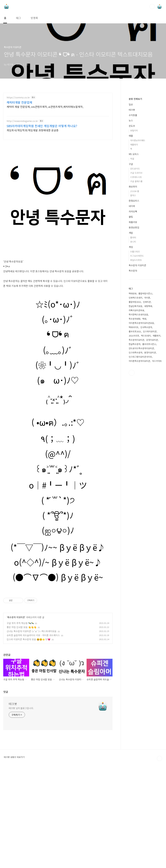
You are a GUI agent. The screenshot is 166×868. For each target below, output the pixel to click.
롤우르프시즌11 (149, 441)
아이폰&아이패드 (138, 238)
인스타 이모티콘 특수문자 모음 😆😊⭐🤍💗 (29, 739)
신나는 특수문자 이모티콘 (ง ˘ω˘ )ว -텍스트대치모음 (32, 731)
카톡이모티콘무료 (136, 408)
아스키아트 (157, 458)
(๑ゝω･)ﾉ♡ (58, 434)
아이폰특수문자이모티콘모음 (141, 420)
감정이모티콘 (152, 437)
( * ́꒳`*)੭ (58, 554)
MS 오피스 (134, 251)
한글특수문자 (135, 441)
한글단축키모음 (136, 403)
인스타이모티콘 (150, 429)
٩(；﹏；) (58, 493)
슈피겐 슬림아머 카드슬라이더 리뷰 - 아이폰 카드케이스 (33, 735)
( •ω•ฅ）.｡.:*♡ (58, 476)
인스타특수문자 (136, 450)
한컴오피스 (134, 298)
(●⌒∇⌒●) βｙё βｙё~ (58, 631)
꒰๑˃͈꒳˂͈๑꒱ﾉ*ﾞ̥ (58, 523)
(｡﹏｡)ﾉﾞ (58, 404)
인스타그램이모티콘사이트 (140, 454)
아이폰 (147, 395)
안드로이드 (135, 266)
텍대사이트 (134, 425)
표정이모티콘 (150, 450)
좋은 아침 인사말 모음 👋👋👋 (22, 727)
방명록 (34, 18)
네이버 (132, 303)
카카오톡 (133, 309)
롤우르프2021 (135, 429)
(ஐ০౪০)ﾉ (58, 584)
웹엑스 (133, 293)
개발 (131, 330)
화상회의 (133, 284)
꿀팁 (131, 314)
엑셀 (132, 256)
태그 (18, 18)
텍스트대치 (146, 433)
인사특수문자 (146, 425)
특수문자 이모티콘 (16, 717)
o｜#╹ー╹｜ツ (58, 539)
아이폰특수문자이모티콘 (139, 458)
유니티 (133, 339)
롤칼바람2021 (135, 399)
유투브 (132, 470)
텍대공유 (133, 391)
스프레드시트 (136, 274)
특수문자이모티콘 (136, 437)
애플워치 (134, 242)
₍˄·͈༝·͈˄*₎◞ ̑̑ (58, 453)
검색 (152, 6)
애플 (131, 233)
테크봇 (13, 803)
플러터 (133, 335)
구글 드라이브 (136, 270)
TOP (160, 858)
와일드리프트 (136, 357)
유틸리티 (134, 228)
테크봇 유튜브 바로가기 (14, 857)
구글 (131, 261)
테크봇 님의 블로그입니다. (21, 808)
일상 (131, 202)
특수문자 (133, 368)
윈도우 (132, 223)
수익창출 (133, 212)
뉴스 (131, 218)
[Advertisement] (58, 121)
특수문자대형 (135, 416)
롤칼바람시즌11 (145, 391)
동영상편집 (134, 325)
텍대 (144, 416)
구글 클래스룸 (136, 279)
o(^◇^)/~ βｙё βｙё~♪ (58, 616)
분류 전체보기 (135, 196)
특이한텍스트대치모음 (138, 412)
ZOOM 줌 (135, 289)
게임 (131, 344)
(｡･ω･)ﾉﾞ (58, 373)
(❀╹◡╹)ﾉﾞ (58, 419)
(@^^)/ (58, 508)
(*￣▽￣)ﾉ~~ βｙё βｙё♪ (58, 601)
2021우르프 (134, 433)
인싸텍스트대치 (136, 395)
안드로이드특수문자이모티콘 (141, 446)
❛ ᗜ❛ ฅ (58, 388)
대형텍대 (148, 403)
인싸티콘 (147, 399)
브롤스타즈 (135, 349)
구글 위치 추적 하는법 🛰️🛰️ (20, 723)
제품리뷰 (133, 319)
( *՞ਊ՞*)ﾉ (58, 569)
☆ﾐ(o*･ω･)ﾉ (58, 358)
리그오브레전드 (137, 353)
